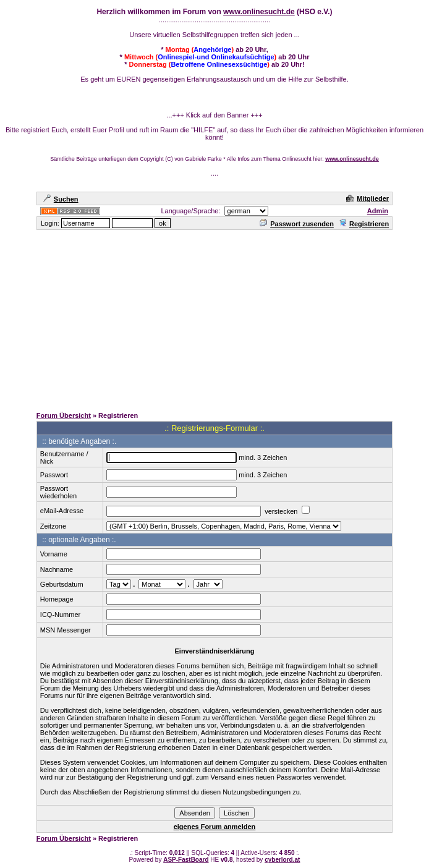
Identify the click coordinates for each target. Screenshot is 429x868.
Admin (378, 211)
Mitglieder (367, 198)
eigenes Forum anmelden (215, 827)
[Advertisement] (217, 318)
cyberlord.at (282, 860)
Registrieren (364, 224)
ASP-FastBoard (186, 860)
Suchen (61, 199)
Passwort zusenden (297, 224)
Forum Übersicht (64, 415)
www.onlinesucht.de (259, 12)
